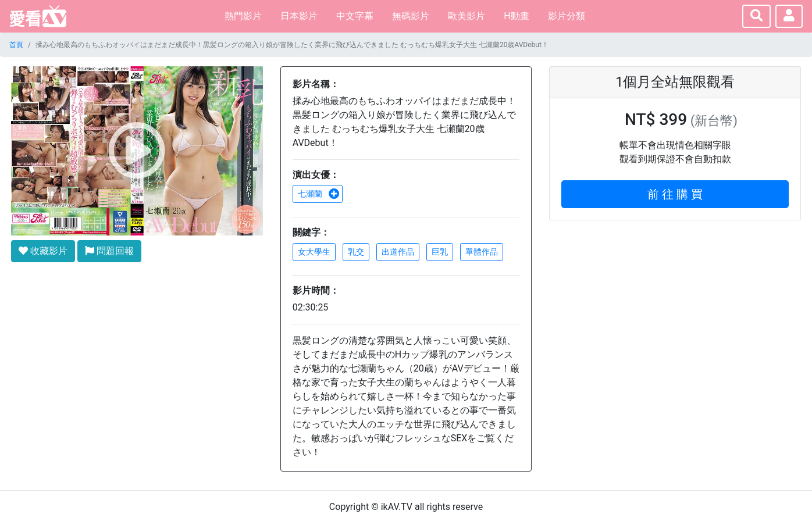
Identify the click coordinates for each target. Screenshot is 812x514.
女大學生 (314, 252)
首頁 (16, 45)
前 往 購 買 (675, 194)
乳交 (356, 252)
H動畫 (516, 16)
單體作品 (482, 252)
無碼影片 (411, 16)
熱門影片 (243, 16)
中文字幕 (355, 16)
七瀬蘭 (319, 194)
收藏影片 (43, 251)
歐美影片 (466, 16)
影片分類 (567, 16)
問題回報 (109, 251)
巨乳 (440, 252)
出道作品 (398, 252)
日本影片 (299, 16)
